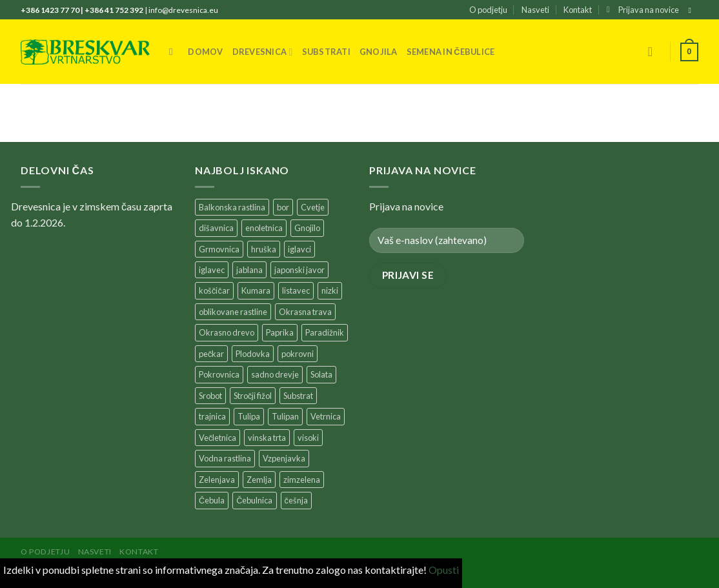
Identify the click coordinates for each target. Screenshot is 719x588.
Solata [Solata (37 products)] (321, 374)
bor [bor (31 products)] (283, 207)
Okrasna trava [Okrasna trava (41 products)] (305, 312)
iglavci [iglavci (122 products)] (299, 249)
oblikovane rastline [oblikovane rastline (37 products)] (233, 312)
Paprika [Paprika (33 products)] (280, 332)
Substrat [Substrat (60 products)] (298, 396)
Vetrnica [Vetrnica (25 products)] (326, 416)
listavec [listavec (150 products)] (296, 290)
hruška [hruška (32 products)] (264, 249)
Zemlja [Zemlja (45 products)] (259, 480)
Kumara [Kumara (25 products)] (256, 290)
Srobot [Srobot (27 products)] (210, 396)
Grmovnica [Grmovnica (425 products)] (219, 249)
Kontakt (578, 10)
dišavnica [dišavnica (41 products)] (216, 228)
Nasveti (535, 10)
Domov (205, 52)
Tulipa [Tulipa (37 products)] (249, 416)
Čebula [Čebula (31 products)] (212, 500)
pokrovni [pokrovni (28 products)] (298, 354)
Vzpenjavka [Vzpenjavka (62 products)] (284, 458)
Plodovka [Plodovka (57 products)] (253, 354)
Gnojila (379, 52)
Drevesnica (263, 52)
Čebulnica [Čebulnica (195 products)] (254, 500)
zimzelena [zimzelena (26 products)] (302, 480)
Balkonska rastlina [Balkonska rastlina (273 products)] (232, 207)
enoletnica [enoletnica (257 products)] (264, 228)
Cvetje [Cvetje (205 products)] (313, 207)
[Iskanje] (174, 52)
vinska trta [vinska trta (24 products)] (267, 438)
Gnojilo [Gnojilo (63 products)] (307, 228)
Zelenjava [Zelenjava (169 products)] (217, 480)
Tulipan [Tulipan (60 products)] (285, 416)
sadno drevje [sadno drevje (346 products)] (275, 374)
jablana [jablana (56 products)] (249, 270)
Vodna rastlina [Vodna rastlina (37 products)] (225, 458)
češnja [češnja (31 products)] (296, 500)
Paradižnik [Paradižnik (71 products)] (325, 332)
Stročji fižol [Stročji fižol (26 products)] (253, 396)
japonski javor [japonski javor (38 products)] (299, 270)
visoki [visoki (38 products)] (308, 438)
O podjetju (488, 10)
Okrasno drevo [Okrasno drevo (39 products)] (227, 332)
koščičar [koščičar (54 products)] (214, 290)
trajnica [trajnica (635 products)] (212, 416)
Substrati (326, 52)
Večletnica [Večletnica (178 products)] (218, 438)
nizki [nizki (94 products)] (330, 290)
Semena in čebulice (451, 52)
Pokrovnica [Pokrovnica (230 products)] (219, 374)
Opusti (444, 570)
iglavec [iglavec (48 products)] (212, 270)
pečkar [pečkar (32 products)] (211, 354)
